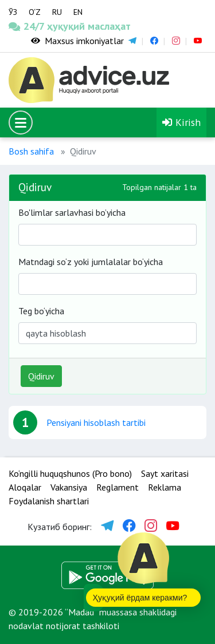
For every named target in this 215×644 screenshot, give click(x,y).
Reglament (118, 487)
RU (57, 12)
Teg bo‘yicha (41, 311)
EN (78, 12)
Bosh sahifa (31, 151)
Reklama (165, 487)
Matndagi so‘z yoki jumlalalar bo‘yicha (91, 262)
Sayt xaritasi (165, 473)
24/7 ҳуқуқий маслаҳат (27, 26)
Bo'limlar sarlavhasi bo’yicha (72, 212)
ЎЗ (13, 12)
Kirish (181, 122)
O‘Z (35, 12)
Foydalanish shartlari (49, 501)
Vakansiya (69, 487)
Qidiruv (41, 376)
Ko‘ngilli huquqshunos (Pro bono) (70, 473)
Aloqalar (25, 487)
